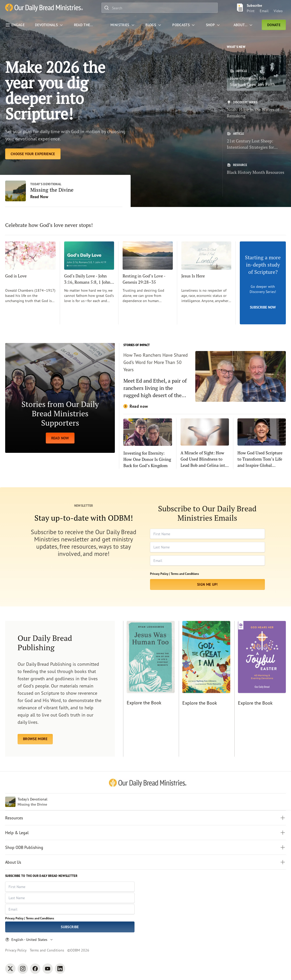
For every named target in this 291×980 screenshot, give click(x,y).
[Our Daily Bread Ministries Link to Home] (44, 8)
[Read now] (205, 376)
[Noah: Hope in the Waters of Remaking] (256, 110)
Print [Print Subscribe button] (251, 11)
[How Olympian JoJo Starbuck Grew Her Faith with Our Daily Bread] (256, 73)
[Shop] (213, 25)
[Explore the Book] (149, 689)
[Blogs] (154, 25)
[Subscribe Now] (263, 283)
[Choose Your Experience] (33, 154)
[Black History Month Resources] (256, 169)
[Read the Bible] (87, 25)
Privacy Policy (16, 950)
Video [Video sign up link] (278, 11)
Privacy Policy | (160, 574)
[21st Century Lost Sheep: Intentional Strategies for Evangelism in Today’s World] (256, 141)
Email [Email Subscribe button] (264, 11)
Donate (274, 25)
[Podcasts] (184, 25)
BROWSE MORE (35, 739)
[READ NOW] (60, 398)
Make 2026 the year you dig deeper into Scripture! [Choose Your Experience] (55, 90)
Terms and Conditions (185, 574)
